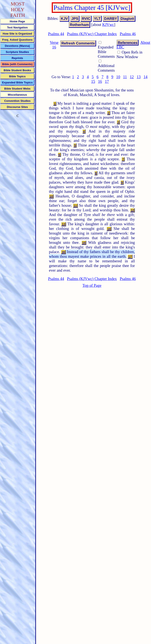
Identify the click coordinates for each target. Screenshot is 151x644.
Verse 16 (54, 45)
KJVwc (108, 25)
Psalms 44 (56, 34)
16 (100, 81)
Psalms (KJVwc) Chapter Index (92, 34)
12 (132, 77)
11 (125, 77)
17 (107, 81)
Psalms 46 (128, 34)
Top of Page (92, 285)
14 (145, 77)
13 (139, 77)
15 (93, 81)
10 (118, 77)
